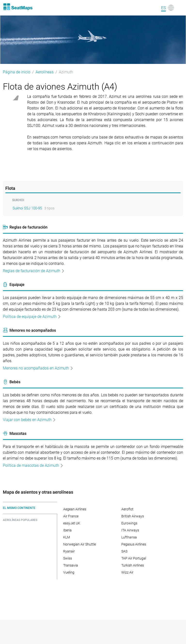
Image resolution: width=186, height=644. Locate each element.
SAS (124, 551)
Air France (71, 516)
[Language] (167, 8)
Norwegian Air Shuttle (80, 544)
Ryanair (69, 551)
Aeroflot (127, 509)
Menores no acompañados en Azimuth (38, 368)
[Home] (18, 7)
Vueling (69, 572)
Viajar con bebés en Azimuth (29, 420)
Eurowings (129, 523)
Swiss (68, 558)
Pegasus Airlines (134, 544)
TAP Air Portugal (134, 558)
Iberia (67, 530)
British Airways (133, 516)
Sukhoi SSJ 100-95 (27, 208)
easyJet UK (72, 523)
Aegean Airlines (75, 509)
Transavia (71, 565)
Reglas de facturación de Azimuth (34, 271)
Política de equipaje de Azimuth (32, 317)
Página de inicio (17, 72)
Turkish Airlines (133, 565)
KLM (67, 537)
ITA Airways (130, 530)
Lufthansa (129, 537)
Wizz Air (127, 572)
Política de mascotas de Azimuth (33, 465)
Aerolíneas (45, 72)
